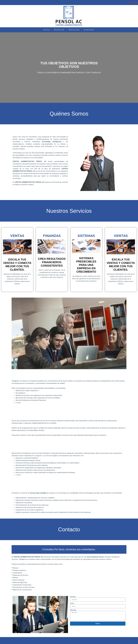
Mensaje (73, 610)
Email (72, 603)
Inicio (40, 30)
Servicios (76, 30)
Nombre (73, 597)
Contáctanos (134, 2)
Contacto (95, 30)
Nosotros (57, 30)
